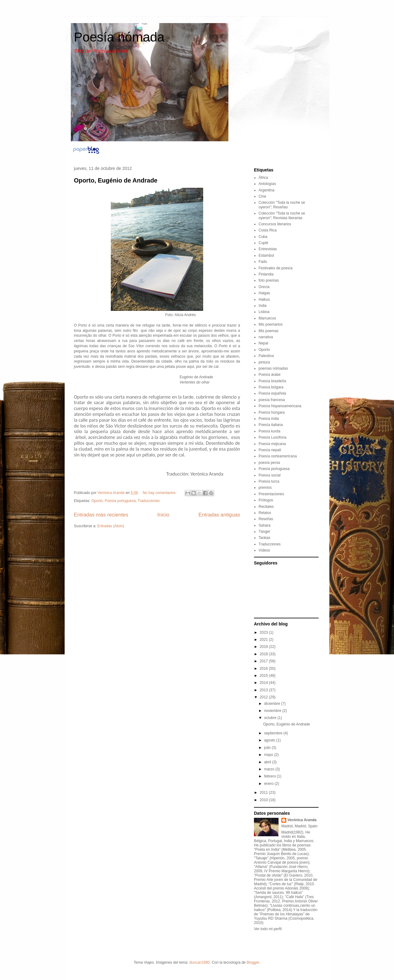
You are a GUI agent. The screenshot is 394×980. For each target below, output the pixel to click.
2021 (264, 640)
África (263, 178)
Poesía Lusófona (272, 437)
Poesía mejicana (272, 444)
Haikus (264, 299)
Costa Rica (268, 230)
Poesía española (272, 393)
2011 (264, 793)
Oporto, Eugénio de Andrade (116, 180)
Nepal (263, 343)
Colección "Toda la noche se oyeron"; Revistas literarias (282, 215)
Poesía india (269, 419)
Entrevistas (268, 249)
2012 (264, 697)
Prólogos (266, 500)
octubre (271, 718)
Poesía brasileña (272, 381)
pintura (264, 362)
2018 (264, 654)
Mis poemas (269, 331)
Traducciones (149, 501)
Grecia (264, 287)
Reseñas (266, 519)
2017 (264, 661)
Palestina (266, 356)
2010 (264, 800)
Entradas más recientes (101, 515)
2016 (264, 669)
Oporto (97, 501)
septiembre (274, 733)
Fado (263, 262)
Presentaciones (271, 494)
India (263, 306)
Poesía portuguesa (120, 501)
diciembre (273, 704)
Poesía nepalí (270, 450)
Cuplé (263, 243)
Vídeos (264, 550)
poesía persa (269, 463)
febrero (270, 776)
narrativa (266, 337)
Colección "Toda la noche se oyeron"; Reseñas (282, 205)
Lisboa (264, 312)
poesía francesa (272, 400)
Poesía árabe (269, 375)
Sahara (265, 525)
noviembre (273, 711)
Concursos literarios (275, 224)
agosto (270, 740)
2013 (264, 690)
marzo (270, 769)
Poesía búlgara (271, 387)
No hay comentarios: (160, 493)
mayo (269, 755)
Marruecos (267, 318)
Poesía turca (269, 481)
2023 (264, 633)
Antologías (267, 184)
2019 (264, 647)
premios (265, 488)
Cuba (263, 237)
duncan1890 (199, 962)
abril (268, 762)
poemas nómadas (273, 368)
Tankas (264, 538)
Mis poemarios (271, 324)
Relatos (265, 513)
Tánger (264, 532)
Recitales (266, 507)
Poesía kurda (269, 431)
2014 (264, 683)
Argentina (266, 190)
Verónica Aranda (302, 820)
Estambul (266, 255)
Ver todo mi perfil (268, 929)
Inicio (163, 515)
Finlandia (266, 274)
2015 (264, 676)
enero (269, 784)
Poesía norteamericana (278, 456)
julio (268, 748)
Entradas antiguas (219, 515)
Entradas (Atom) (111, 526)
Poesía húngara (272, 412)
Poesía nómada (119, 37)
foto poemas (269, 280)
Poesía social (269, 475)
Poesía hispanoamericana (280, 406)
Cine (262, 196)
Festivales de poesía (275, 268)
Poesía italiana (271, 425)
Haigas (264, 293)
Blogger (253, 962)
